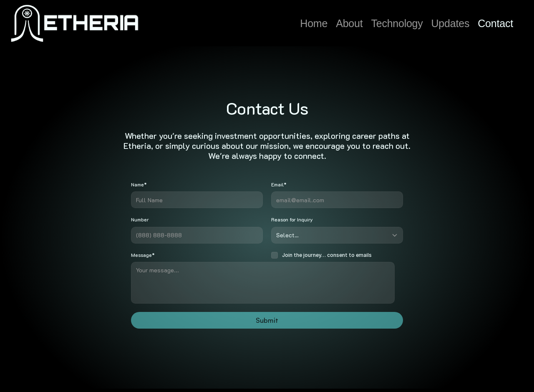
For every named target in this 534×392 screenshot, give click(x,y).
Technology (397, 23)
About (349, 23)
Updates (451, 23)
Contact (495, 23)
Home (314, 23)
